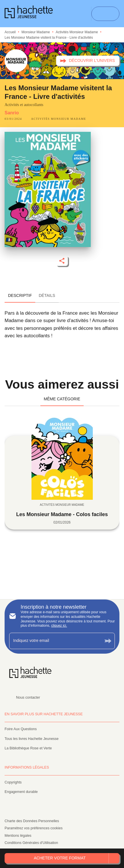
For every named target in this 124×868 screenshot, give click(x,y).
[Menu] (105, 14)
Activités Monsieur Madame (77, 32)
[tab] (20, 296)
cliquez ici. (59, 626)
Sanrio (12, 113)
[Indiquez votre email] (55, 641)
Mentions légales (18, 836)
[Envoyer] (108, 641)
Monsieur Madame (36, 32)
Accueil (10, 32)
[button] (88, 61)
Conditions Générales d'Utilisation (31, 843)
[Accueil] (29, 14)
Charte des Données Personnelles (32, 821)
